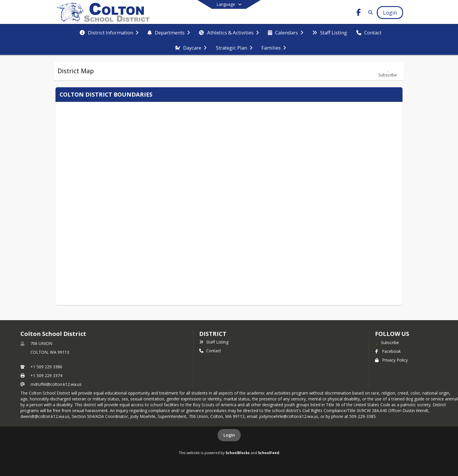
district (213, 334)
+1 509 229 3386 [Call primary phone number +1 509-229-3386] (46, 367)
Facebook (388, 351)
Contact (210, 351)
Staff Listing (214, 342)
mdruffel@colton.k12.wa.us (56, 384)
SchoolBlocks (238, 453)
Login (229, 435)
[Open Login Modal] (390, 13)
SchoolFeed (269, 453)
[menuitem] (109, 32)
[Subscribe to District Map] (388, 71)
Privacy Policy (391, 360)
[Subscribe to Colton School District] (387, 342)
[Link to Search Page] (369, 12)
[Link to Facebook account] (359, 13)
